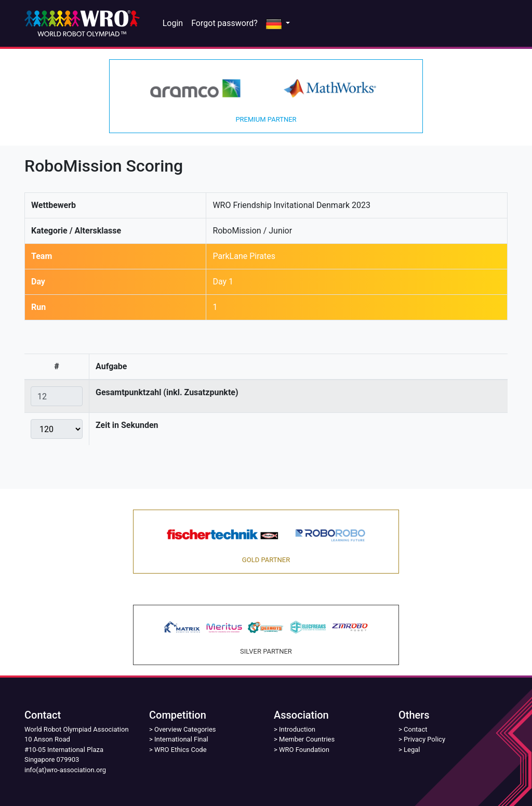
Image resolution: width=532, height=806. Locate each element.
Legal (412, 750)
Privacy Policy (424, 739)
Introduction (297, 729)
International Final (181, 739)
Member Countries (307, 739)
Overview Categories (185, 729)
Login (173, 23)
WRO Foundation (304, 750)
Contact (415, 729)
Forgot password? (224, 23)
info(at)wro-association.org (65, 770)
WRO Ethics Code (181, 750)
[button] (278, 23)
